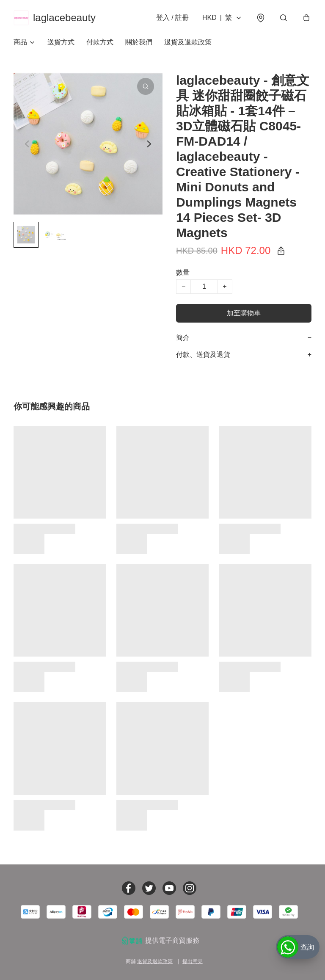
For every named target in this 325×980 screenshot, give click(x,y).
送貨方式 (61, 42)
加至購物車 (244, 313)
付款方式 (100, 42)
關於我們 (139, 42)
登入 (172, 18)
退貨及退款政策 (188, 42)
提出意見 (193, 961)
